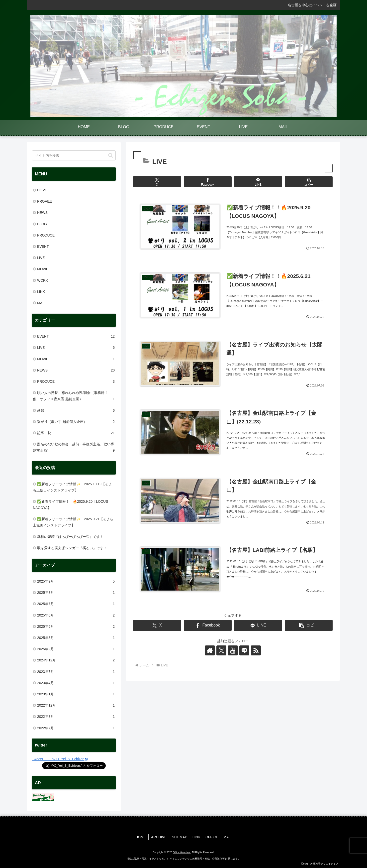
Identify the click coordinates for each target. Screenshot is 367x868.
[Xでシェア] (157, 182)
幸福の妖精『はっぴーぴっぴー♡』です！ (70, 537)
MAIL (41, 303)
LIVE (41, 258)
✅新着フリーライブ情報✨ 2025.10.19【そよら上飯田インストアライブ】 (72, 487)
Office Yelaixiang (182, 852)
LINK (41, 292)
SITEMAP (179, 837)
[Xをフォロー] (221, 650)
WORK (43, 280)
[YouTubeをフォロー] (233, 650)
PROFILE (45, 201)
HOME (42, 190)
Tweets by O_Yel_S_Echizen (60, 759)
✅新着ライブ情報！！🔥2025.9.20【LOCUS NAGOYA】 (71, 505)
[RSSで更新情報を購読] (256, 650)
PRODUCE (46, 235)
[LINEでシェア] (258, 182)
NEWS (42, 213)
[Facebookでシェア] (208, 182)
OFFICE (212, 837)
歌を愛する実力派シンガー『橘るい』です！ (72, 548)
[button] (309, 182)
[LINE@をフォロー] (244, 650)
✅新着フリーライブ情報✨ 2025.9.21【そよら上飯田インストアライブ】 (73, 522)
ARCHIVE (159, 837)
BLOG (42, 224)
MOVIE (43, 269)
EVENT (43, 247)
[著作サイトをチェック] (210, 650)
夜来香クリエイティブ (326, 864)
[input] (74, 155)
